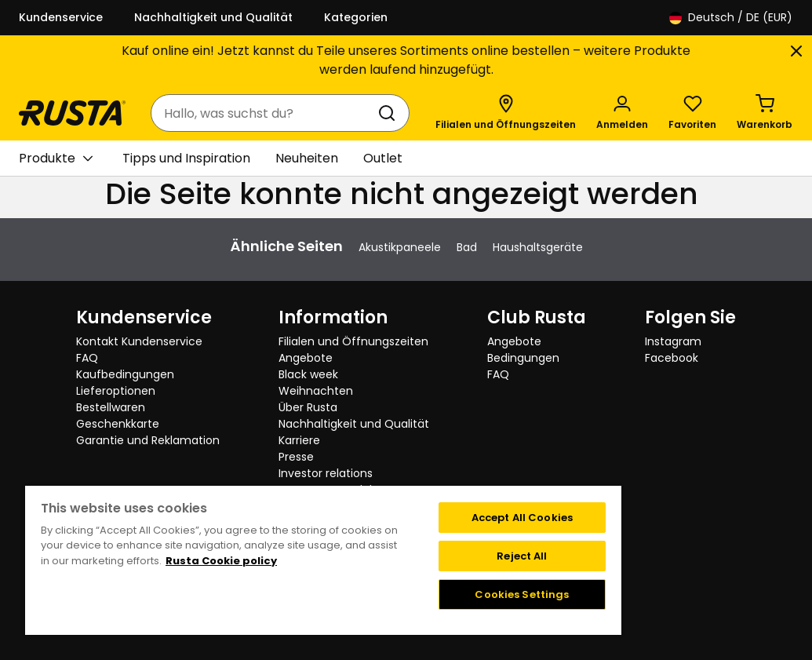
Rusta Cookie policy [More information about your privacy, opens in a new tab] (221, 561)
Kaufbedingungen (125, 374)
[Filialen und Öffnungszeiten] (506, 113)
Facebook (672, 358)
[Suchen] (390, 113)
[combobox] (264, 113)
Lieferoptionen (116, 391)
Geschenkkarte (118, 424)
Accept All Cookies (522, 518)
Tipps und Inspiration (186, 158)
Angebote (306, 358)
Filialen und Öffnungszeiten (353, 341)
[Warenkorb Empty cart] (765, 113)
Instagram (673, 341)
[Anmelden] (622, 113)
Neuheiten (307, 158)
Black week (308, 374)
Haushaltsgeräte (538, 247)
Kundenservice (61, 17)
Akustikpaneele (400, 247)
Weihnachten (316, 391)
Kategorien (356, 17)
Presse (296, 457)
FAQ (87, 358)
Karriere (299, 440)
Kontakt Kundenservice (139, 341)
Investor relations (326, 473)
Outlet (383, 158)
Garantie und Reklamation (148, 440)
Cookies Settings (522, 594)
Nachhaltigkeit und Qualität (213, 17)
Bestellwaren (111, 407)
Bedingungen (523, 358)
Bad (467, 247)
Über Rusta (308, 407)
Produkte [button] (56, 159)
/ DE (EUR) (731, 18)
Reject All (522, 556)
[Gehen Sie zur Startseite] (72, 113)
